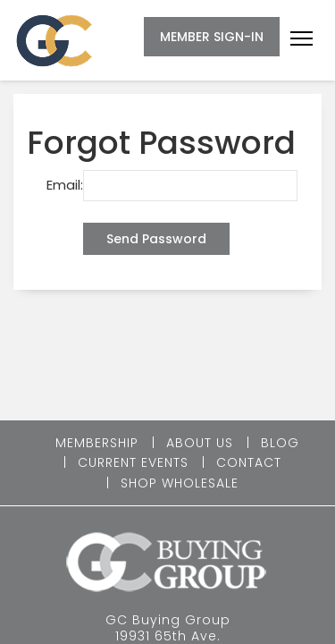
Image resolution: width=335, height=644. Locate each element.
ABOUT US (200, 443)
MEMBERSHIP (97, 443)
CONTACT (249, 462)
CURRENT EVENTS (133, 462)
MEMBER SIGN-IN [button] (212, 37)
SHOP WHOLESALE (180, 483)
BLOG (280, 443)
